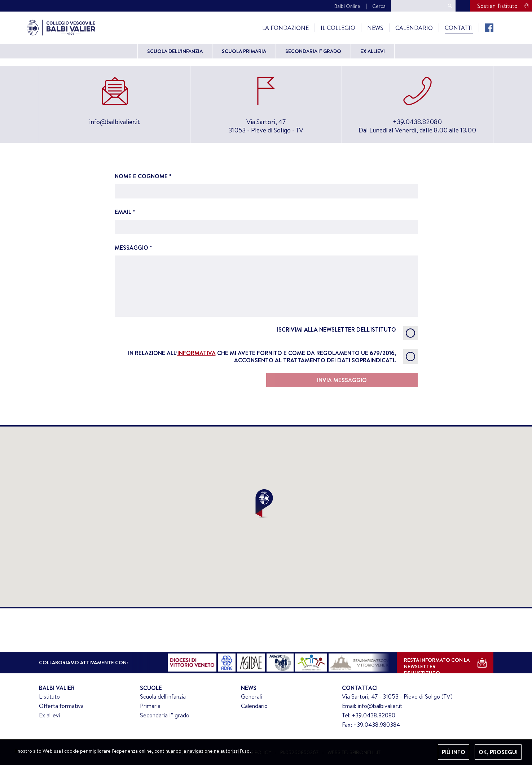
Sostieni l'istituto (497, 6)
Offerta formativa (61, 706)
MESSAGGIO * (266, 280)
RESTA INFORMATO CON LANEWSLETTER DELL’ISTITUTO (437, 665)
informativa (197, 353)
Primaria (150, 706)
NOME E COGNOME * (266, 185)
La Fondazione (285, 28)
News (375, 28)
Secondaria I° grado (313, 51)
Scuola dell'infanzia (163, 696)
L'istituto (49, 696)
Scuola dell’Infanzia (175, 51)
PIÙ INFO (454, 752)
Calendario (414, 28)
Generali (251, 696)
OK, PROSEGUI (498, 752)
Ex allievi (373, 51)
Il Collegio (338, 28)
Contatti (459, 28)
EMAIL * (266, 221)
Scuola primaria (244, 51)
